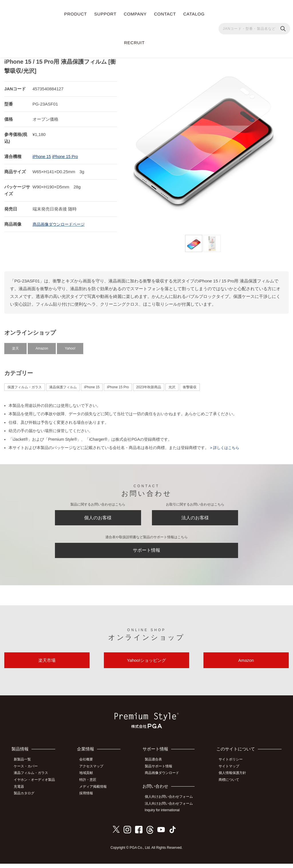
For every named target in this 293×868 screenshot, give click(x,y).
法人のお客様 (195, 517)
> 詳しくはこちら (225, 445)
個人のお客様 (98, 517)
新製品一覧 (24, 766)
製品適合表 (156, 766)
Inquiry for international (165, 815)
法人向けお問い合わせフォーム (171, 808)
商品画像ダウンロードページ (61, 222)
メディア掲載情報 (96, 791)
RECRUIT (134, 43)
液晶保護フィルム (63, 385)
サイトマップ (231, 773)
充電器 (21, 791)
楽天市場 (47, 665)
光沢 (172, 385)
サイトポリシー (233, 766)
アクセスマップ (94, 773)
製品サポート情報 (161, 773)
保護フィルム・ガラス (25, 385)
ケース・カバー (28, 773)
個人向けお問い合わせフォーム (171, 802)
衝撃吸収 (190, 385)
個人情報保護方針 (235, 779)
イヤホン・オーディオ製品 (36, 785)
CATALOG (194, 14)
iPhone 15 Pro (67, 154)
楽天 (15, 346)
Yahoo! (70, 346)
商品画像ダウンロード (165, 779)
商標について (231, 785)
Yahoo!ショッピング (146, 665)
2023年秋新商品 (149, 385)
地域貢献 (89, 779)
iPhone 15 (42, 154)
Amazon (42, 346)
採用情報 (89, 798)
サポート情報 (146, 552)
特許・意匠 (91, 785)
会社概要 (89, 766)
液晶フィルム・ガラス (33, 779)
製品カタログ (26, 798)
